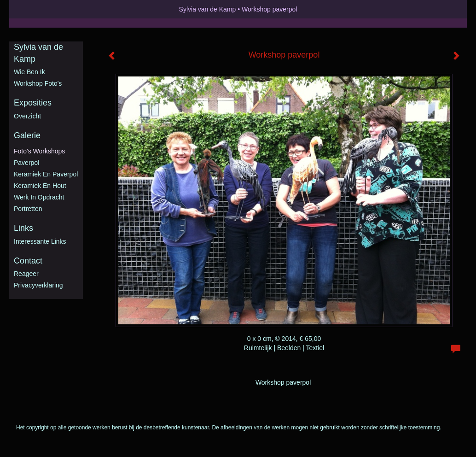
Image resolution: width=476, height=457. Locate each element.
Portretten (28, 209)
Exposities (33, 103)
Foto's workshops (39, 151)
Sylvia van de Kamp (208, 9)
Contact (28, 261)
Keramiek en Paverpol (46, 174)
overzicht (27, 116)
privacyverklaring (38, 285)
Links (23, 228)
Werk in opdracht (39, 197)
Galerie (27, 135)
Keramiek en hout (40, 186)
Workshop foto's (38, 83)
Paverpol (26, 163)
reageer (26, 274)
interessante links (40, 241)
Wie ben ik (29, 72)
